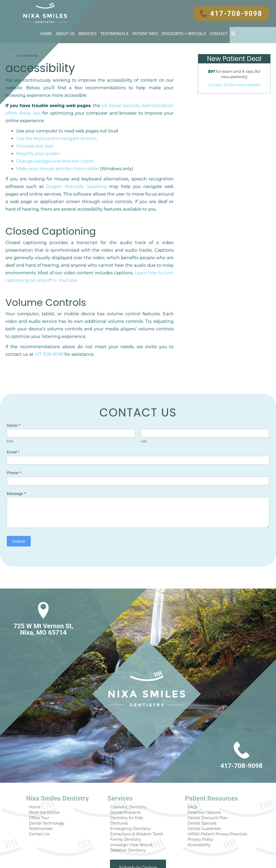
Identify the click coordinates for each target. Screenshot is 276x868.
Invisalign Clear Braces (133, 818)
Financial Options (202, 784)
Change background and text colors (52, 146)
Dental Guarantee (203, 801)
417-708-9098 (234, 13)
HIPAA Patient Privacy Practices (214, 807)
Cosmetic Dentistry (130, 778)
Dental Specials (200, 795)
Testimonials (114, 33)
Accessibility (198, 818)
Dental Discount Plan (205, 790)
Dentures (121, 795)
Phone (14, 444)
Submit (19, 513)
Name (13, 397)
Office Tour (44, 790)
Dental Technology (51, 795)
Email (13, 423)
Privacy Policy (199, 812)
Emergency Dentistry (131, 801)
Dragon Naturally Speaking (33, 172)
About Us (65, 33)
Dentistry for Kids (128, 790)
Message (16, 465)
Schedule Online (138, 841)
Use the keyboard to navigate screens (54, 124)
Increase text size (33, 131)
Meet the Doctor (49, 784)
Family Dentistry (127, 812)
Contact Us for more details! (234, 85)
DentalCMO (177, 858)
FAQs (192, 778)
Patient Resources (209, 770)
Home (46, 33)
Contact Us (44, 807)
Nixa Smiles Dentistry (62, 770)
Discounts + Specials (184, 33)
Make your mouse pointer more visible (55, 154)
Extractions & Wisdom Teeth (138, 807)
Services (88, 33)
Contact (219, 33)
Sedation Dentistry (130, 824)
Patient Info (145, 33)
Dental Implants (127, 784)
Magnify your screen (37, 139)
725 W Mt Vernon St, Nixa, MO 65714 (43, 601)
